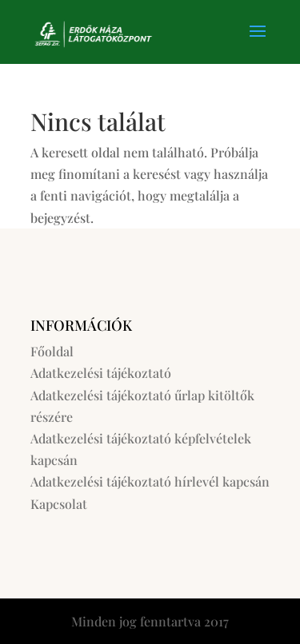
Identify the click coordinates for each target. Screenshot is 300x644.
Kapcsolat (59, 504)
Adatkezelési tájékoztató (101, 373)
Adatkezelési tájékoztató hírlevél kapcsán (150, 481)
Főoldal (52, 351)
